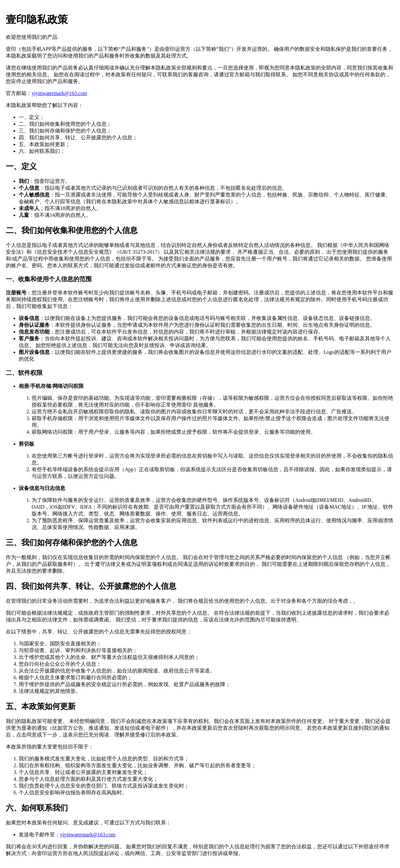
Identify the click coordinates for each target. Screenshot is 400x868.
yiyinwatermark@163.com (59, 93)
